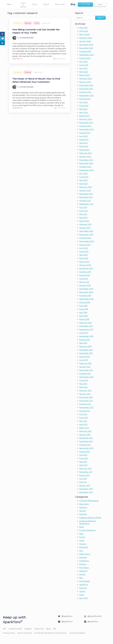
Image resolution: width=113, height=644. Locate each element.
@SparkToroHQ (95, 616)
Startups (28, 23)
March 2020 (84, 262)
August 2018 (85, 302)
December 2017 (86, 326)
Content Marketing (87, 530)
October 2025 (85, 51)
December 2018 (86, 289)
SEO (81, 578)
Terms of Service (25, 633)
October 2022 (85, 167)
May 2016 (83, 343)
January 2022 (85, 190)
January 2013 (85, 435)
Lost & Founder (15, 629)
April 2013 (83, 424)
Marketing (18, 23)
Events (82, 537)
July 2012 (83, 455)
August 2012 (85, 452)
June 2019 (84, 279)
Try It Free (85, 4)
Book (81, 527)
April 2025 (84, 72)
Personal (83, 557)
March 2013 (84, 428)
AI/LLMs (82, 511)
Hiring (82, 541)
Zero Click (84, 598)
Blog (48, 629)
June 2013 (84, 418)
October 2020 (85, 238)
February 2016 (85, 346)
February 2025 (86, 79)
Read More (17, 59)
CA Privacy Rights (77, 633)
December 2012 (86, 438)
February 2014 (85, 391)
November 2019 (86, 268)
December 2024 (86, 85)
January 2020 (85, 265)
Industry (83, 544)
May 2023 (83, 143)
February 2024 (86, 119)
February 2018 (85, 323)
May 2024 (83, 109)
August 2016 (85, 340)
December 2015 (86, 350)
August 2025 (85, 58)
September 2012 (86, 448)
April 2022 (84, 184)
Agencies (83, 507)
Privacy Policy (9, 633)
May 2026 (83, 28)
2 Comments (61, 59)
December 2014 (86, 370)
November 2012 (86, 441)
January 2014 (85, 394)
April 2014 (83, 387)
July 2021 (83, 207)
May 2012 (83, 462)
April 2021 (83, 218)
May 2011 (83, 482)
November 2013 (86, 401)
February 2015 (85, 363)
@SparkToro (67, 616)
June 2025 (84, 65)
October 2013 (85, 404)
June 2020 (84, 252)
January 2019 (85, 285)
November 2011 (86, 472)
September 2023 (87, 129)
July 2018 (83, 306)
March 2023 (84, 150)
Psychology (84, 568)
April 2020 (84, 258)
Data (81, 534)
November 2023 (86, 123)
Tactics (37, 23)
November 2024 (86, 89)
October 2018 (85, 296)
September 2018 (86, 299)
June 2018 (84, 309)
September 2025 (86, 55)
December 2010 (86, 489)
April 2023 (84, 146)
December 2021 (86, 194)
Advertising (84, 504)
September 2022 (87, 170)
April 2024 (84, 112)
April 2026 (84, 31)
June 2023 (84, 140)
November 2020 (86, 235)
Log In (100, 4)
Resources (39, 629)
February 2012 (85, 469)
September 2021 (86, 204)
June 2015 (84, 360)
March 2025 (84, 75)
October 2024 (85, 92)
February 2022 (86, 187)
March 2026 (84, 34)
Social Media (84, 581)
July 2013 (83, 414)
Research (83, 571)
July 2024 (83, 102)
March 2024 (84, 116)
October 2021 (85, 201)
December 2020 (86, 231)
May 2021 (83, 214)
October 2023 (85, 126)
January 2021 (85, 228)
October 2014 (85, 374)
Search (79, 13)
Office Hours (85, 554)
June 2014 (84, 380)
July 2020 (84, 248)
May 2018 (83, 313)
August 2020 (85, 245)
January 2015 (85, 367)
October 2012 (85, 445)
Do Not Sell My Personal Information (51, 633)
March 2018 (84, 319)
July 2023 (83, 136)
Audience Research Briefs (90, 518)
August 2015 (85, 357)
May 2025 (83, 68)
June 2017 (84, 333)
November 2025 (86, 48)
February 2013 (85, 431)
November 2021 (86, 197)
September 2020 (87, 241)
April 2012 (83, 465)
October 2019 (85, 272)
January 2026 (85, 41)
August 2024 (85, 99)
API (4, 629)
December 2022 (86, 160)
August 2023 (85, 133)
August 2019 (85, 275)
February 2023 (86, 153)
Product (83, 564)
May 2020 (83, 255)
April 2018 (83, 316)
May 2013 (83, 421)
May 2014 (83, 384)
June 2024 (84, 106)
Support (28, 629)
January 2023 (85, 157)
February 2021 (85, 224)
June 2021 (84, 211)
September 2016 (86, 336)
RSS (55, 629)
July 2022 (83, 174)
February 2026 (86, 38)
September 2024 (87, 96)
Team (82, 595)
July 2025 (83, 62)
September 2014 (86, 377)
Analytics (83, 514)
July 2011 (83, 479)
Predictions (84, 561)
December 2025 (86, 45)
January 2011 (85, 486)
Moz (81, 551)
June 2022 (84, 177)
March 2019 (84, 282)
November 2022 (86, 163)
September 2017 (86, 330)
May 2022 (83, 180)
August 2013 (85, 411)
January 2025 (85, 82)
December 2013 (86, 397)
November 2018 (86, 292)
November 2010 (86, 492)
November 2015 (86, 353)
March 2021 (84, 221)
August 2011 (84, 475)
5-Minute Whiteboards (89, 501)
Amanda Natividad (26, 38)
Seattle (82, 574)
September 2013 (86, 408)
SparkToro (84, 585)
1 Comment (61, 108)
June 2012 (84, 458)
